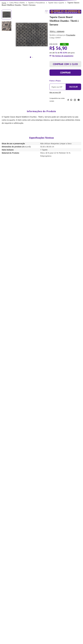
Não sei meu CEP (55, 92)
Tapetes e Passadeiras (36, 3)
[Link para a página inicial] (4, 3)
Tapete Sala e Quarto (56, 3)
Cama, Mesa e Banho (17, 3)
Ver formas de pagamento (63, 56)
